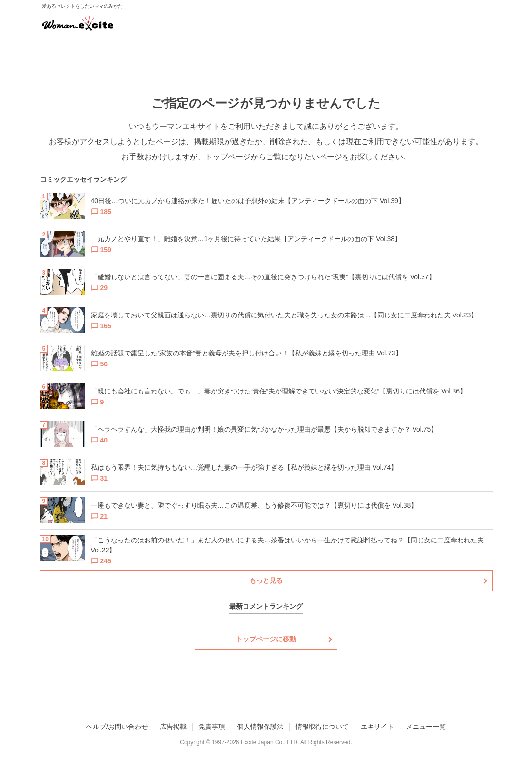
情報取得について (322, 727)
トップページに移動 (266, 639)
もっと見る (266, 580)
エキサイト (377, 727)
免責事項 (212, 727)
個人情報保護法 (260, 727)
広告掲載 (173, 727)
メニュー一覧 (426, 727)
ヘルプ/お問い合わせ (117, 727)
